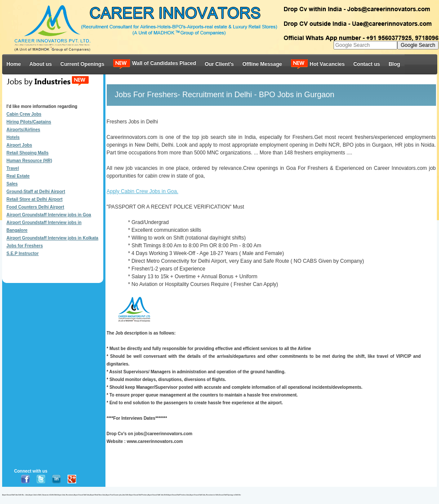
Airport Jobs (19, 145)
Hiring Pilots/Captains (29, 122)
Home (14, 64)
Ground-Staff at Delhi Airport (36, 192)
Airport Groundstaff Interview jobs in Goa (49, 215)
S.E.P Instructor (23, 254)
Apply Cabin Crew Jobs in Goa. (143, 191)
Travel (13, 168)
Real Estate (18, 176)
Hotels (13, 137)
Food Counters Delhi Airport (35, 207)
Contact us (367, 64)
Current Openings (82, 64)
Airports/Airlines (23, 130)
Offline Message (262, 64)
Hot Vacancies (318, 64)
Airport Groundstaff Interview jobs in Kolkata (52, 238)
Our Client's (219, 64)
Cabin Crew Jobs (24, 114)
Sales (12, 184)
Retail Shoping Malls (28, 153)
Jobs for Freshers (25, 246)
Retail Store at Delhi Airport (34, 199)
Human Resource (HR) (29, 161)
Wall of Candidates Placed (154, 64)
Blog (394, 64)
